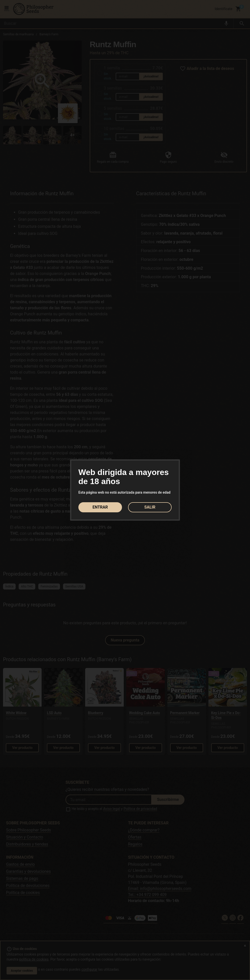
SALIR (150, 507)
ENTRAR (100, 507)
